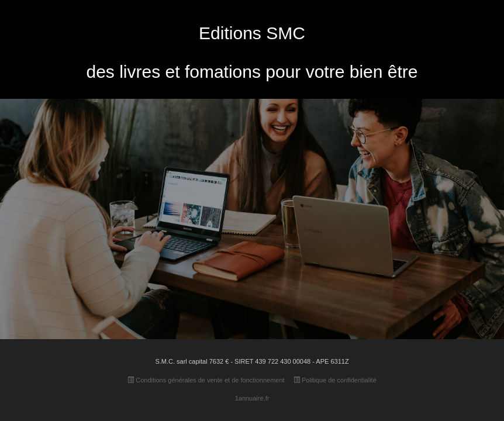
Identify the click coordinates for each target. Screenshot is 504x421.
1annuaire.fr (252, 398)
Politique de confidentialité (335, 380)
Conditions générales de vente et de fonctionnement (206, 380)
